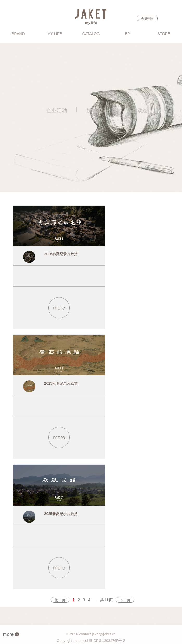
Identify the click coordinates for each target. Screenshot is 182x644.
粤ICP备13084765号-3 (107, 641)
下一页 (125, 600)
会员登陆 (147, 19)
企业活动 (57, 110)
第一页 (60, 600)
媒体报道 (97, 110)
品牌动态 (137, 110)
